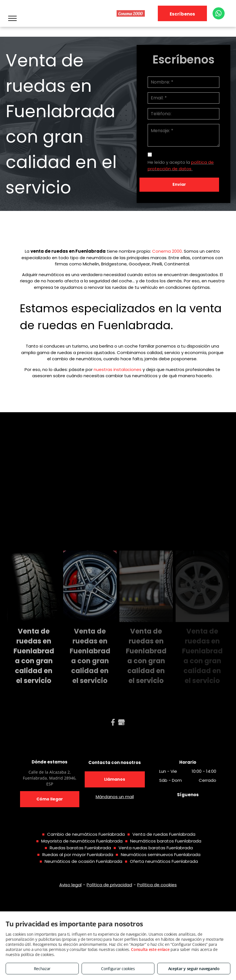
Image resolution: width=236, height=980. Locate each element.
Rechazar (42, 969)
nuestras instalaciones (118, 369)
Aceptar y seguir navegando (194, 969)
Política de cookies (157, 885)
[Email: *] (183, 98)
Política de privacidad (109, 885)
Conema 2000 (167, 251)
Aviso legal (70, 885)
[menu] (12, 18)
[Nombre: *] (183, 82)
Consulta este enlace (150, 949)
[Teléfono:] (183, 114)
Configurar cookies (118, 969)
